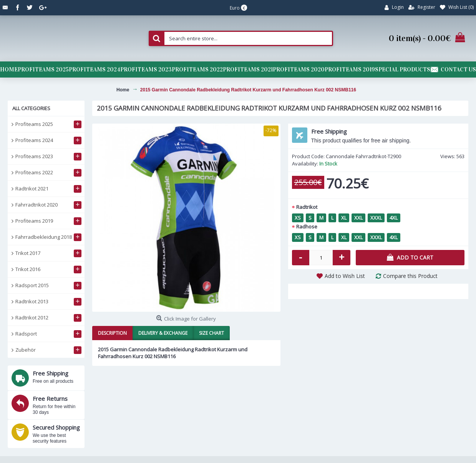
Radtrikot (307, 207)
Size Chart (211, 333)
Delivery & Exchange (163, 333)
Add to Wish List (345, 276)
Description (112, 333)
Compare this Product (410, 276)
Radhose (307, 227)
